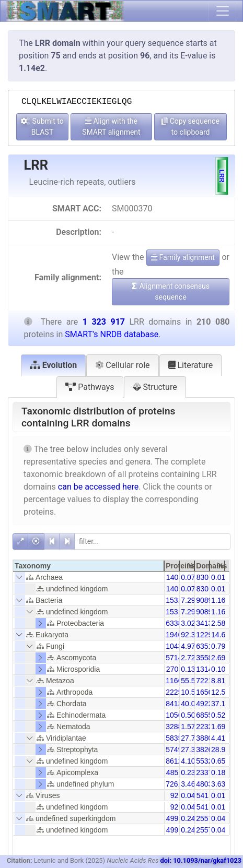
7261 (174, 784)
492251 (208, 704)
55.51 (190, 681)
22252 (176, 692)
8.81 (218, 681)
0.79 (218, 646)
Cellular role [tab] (122, 365)
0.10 (218, 669)
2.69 (218, 658)
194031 (178, 635)
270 (172, 669)
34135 (206, 623)
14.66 (220, 635)
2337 (204, 772)
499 (172, 818)
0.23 (188, 772)
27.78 (190, 738)
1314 (204, 669)
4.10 (188, 761)
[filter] (152, 542)
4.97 (188, 646)
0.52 (218, 715)
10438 (176, 646)
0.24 (188, 818)
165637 (208, 692)
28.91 (220, 750)
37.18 (220, 704)
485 (172, 772)
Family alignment (183, 257)
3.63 (218, 784)
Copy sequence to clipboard (190, 127)
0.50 (188, 715)
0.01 (218, 577)
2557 (204, 818)
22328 (206, 727)
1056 (174, 715)
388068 (208, 738)
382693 (208, 750)
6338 (174, 623)
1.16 (218, 600)
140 (172, 577)
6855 (204, 715)
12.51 (220, 692)
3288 (174, 727)
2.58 (218, 623)
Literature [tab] (191, 365)
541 (202, 795)
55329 (206, 761)
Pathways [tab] (90, 387)
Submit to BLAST (42, 127)
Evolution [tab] (54, 365)
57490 (176, 750)
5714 (174, 658)
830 (202, 577)
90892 (206, 600)
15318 (176, 600)
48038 (206, 784)
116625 (178, 681)
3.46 (188, 784)
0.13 (188, 669)
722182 (208, 681)
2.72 (188, 658)
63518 (206, 646)
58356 (176, 738)
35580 (206, 658)
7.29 (188, 600)
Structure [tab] (155, 387)
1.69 (218, 727)
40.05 (190, 704)
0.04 (188, 795)
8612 (174, 761)
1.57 (188, 727)
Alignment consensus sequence (171, 292)
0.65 (218, 761)
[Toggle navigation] (223, 11)
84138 (176, 704)
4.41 (218, 738)
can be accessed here (98, 487)
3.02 (188, 623)
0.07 (188, 577)
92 (175, 795)
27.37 (190, 750)
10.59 (190, 692)
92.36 (190, 635)
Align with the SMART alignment (111, 127)
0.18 (218, 772)
